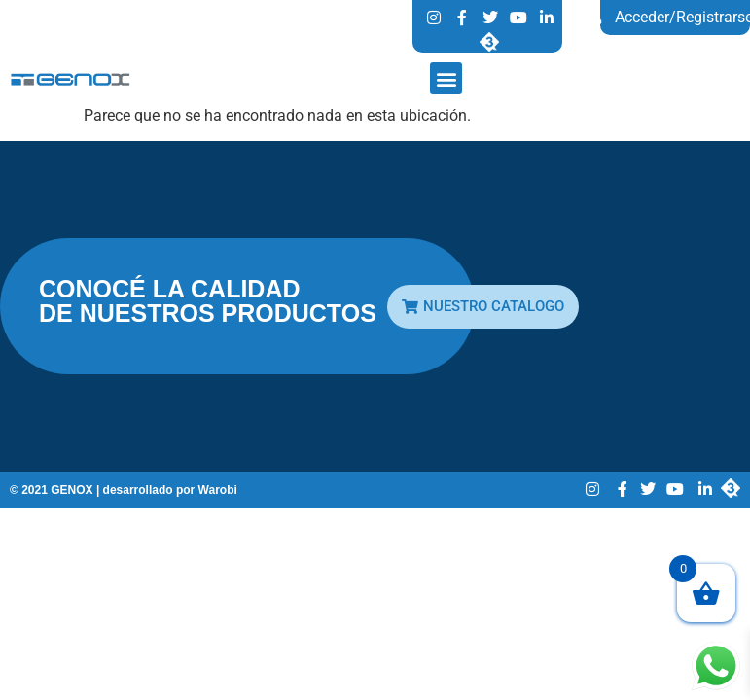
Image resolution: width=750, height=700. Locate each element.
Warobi (218, 490)
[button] (446, 78)
